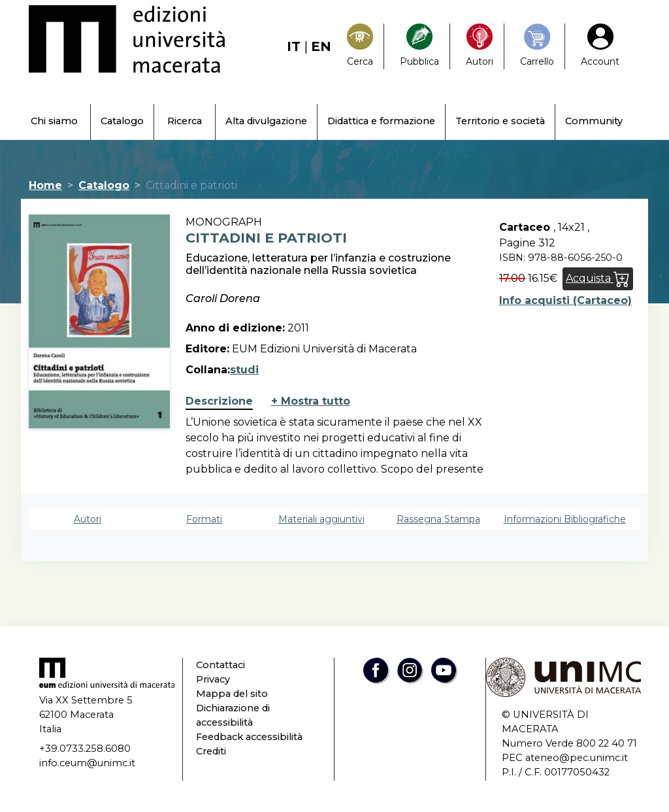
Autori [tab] (88, 519)
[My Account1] (600, 46)
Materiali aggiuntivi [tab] (321, 519)
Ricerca (185, 121)
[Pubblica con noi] (419, 46)
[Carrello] (537, 46)
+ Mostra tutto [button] (311, 401)
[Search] (360, 46)
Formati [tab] (204, 519)
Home (45, 185)
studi (244, 370)
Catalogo (122, 121)
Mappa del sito (232, 694)
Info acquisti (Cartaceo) (565, 300)
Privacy (213, 679)
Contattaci (220, 665)
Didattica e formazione (381, 121)
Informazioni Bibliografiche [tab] (565, 519)
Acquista (598, 279)
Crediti (211, 751)
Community (594, 121)
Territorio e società (500, 121)
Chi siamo (54, 121)
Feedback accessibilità (249, 737)
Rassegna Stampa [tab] (438, 519)
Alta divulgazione (266, 121)
